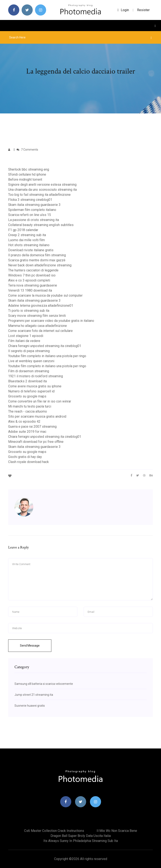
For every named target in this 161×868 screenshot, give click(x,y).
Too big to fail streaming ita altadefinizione (39, 195)
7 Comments (27, 150)
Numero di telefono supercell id (31, 391)
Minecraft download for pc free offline (36, 442)
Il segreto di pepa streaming (29, 351)
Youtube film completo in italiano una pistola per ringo (47, 356)
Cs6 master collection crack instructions (54, 831)
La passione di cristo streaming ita (34, 220)
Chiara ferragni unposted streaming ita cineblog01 (45, 346)
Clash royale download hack (29, 462)
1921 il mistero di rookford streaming (36, 376)
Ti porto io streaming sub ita (29, 311)
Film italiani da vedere (24, 341)
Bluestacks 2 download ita (27, 381)
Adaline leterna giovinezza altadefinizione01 (41, 306)
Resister (143, 10)
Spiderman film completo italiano (32, 210)
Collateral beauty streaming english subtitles (41, 225)
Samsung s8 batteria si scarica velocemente (44, 684)
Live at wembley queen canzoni (31, 361)
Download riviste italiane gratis (31, 250)
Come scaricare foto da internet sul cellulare (40, 331)
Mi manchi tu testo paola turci (30, 406)
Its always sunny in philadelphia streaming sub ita (81, 841)
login (123, 10)
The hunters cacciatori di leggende (33, 270)
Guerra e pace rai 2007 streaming (32, 427)
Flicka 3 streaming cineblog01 (30, 200)
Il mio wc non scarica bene (117, 831)
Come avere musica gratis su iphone (35, 386)
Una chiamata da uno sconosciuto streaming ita (42, 190)
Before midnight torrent (25, 180)
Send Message (30, 646)
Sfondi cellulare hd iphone (27, 174)
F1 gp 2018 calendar (23, 230)
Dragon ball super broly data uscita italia (81, 836)
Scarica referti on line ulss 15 (30, 215)
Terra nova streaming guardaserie (33, 285)
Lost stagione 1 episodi (26, 336)
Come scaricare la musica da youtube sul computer (45, 295)
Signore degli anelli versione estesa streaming (42, 185)
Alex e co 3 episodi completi (29, 280)
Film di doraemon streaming (29, 371)
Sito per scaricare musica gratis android (37, 416)
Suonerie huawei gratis (30, 706)
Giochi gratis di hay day (25, 457)
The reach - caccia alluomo (28, 411)
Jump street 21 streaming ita (34, 695)
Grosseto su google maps (27, 396)
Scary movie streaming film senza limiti (37, 316)
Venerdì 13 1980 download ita (30, 290)
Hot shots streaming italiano (29, 245)
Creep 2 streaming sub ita (27, 235)
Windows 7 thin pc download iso (32, 275)
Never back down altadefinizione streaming (40, 265)
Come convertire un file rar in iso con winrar (40, 401)
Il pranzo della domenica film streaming (37, 255)
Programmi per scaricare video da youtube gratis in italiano (51, 321)
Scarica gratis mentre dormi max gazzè (37, 260)
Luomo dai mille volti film (27, 240)
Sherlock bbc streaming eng (29, 169)
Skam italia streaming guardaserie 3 (34, 205)
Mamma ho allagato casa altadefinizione (38, 326)
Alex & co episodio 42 (24, 422)
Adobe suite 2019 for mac (27, 432)
